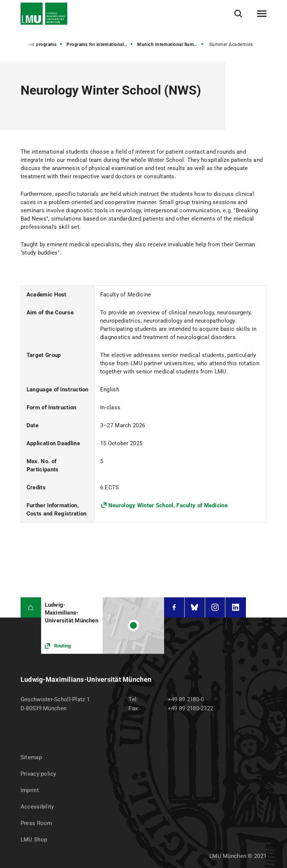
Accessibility (37, 807)
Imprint (30, 790)
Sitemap (31, 757)
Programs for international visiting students (100, 44)
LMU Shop (34, 840)
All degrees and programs (29, 44)
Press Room (36, 823)
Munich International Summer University (171, 44)
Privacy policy (38, 774)
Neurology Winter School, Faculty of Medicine (168, 505)
